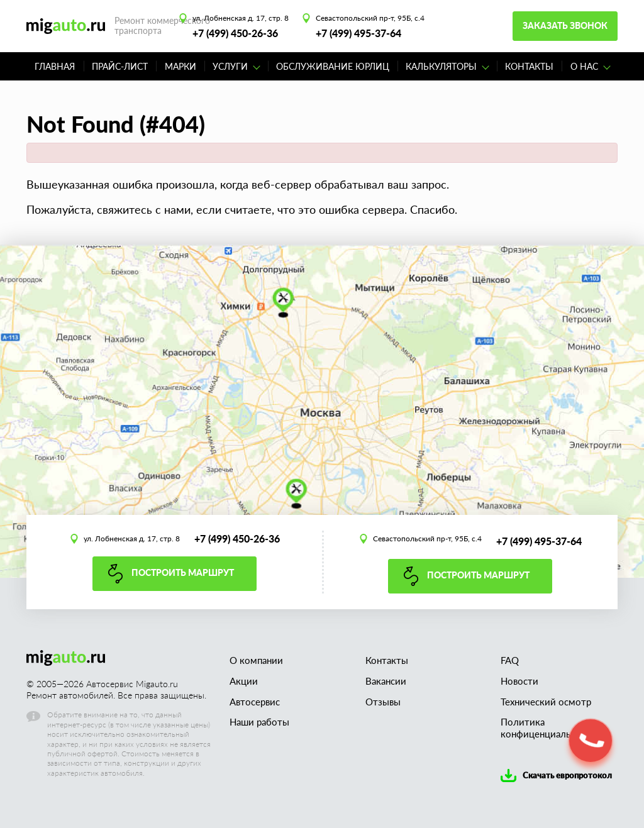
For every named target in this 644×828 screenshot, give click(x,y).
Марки (180, 66)
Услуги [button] (236, 66)
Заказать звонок (565, 25)
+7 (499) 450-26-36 (235, 33)
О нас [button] (591, 66)
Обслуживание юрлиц (333, 66)
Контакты (529, 66)
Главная (55, 66)
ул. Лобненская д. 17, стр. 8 (241, 18)
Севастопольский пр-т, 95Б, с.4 (370, 18)
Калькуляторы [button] (447, 66)
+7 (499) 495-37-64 (358, 33)
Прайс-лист (120, 66)
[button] (591, 741)
